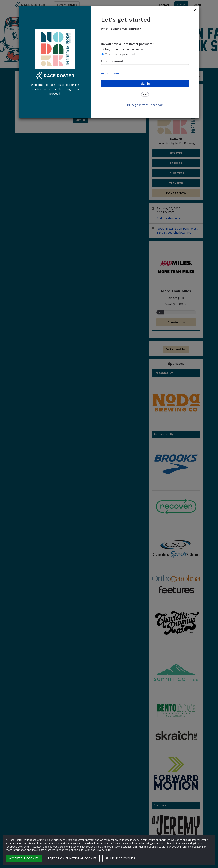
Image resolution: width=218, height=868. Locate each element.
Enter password (112, 61)
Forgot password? (112, 73)
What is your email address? (121, 29)
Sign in (145, 83)
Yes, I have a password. (120, 54)
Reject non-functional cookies (72, 858)
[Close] (195, 10)
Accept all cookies (24, 858)
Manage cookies (120, 858)
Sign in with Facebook (145, 105)
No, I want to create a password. (126, 49)
